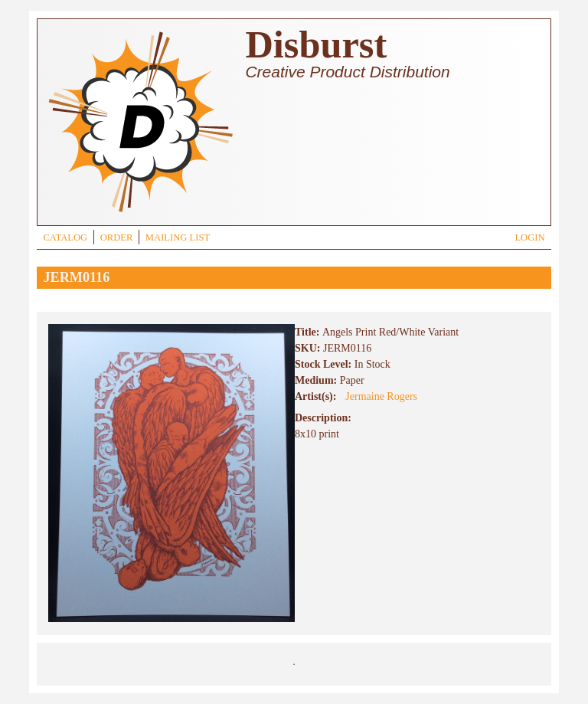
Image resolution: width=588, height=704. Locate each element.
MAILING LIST (178, 237)
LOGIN (529, 237)
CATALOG (65, 237)
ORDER (117, 237)
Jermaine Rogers (381, 396)
